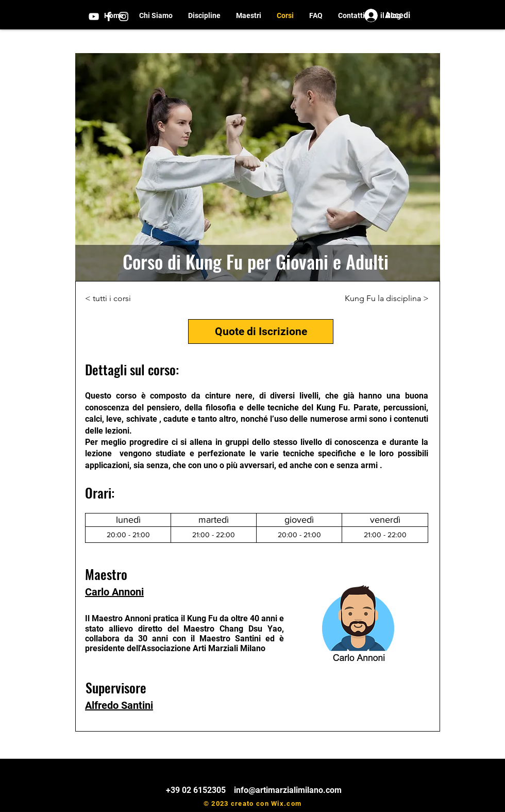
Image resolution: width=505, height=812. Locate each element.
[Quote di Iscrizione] (261, 332)
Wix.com (286, 803)
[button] (204, 16)
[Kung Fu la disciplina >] (387, 299)
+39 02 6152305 (197, 790)
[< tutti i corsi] (113, 299)
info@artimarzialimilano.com (288, 790)
